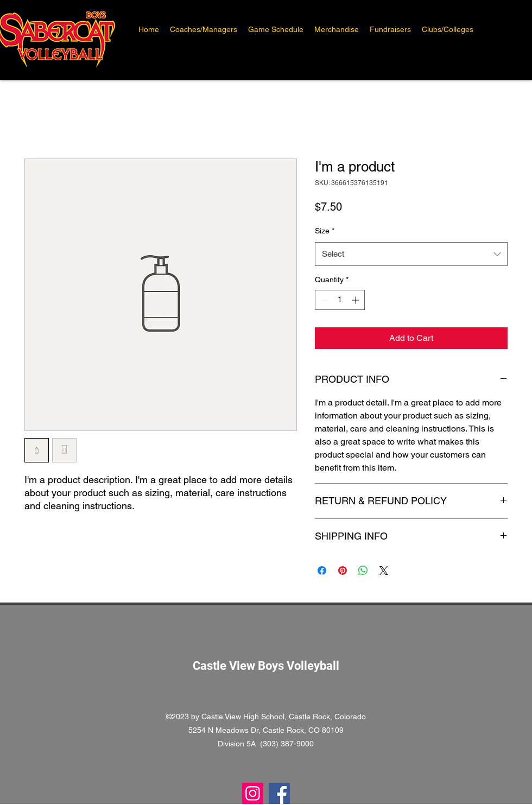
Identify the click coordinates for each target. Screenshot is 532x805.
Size (325, 231)
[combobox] (411, 254)
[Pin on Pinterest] (343, 571)
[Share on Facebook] (322, 571)
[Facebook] (279, 793)
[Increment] (356, 300)
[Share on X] (384, 571)
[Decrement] (323, 300)
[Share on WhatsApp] (363, 571)
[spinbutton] (340, 300)
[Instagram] (253, 793)
